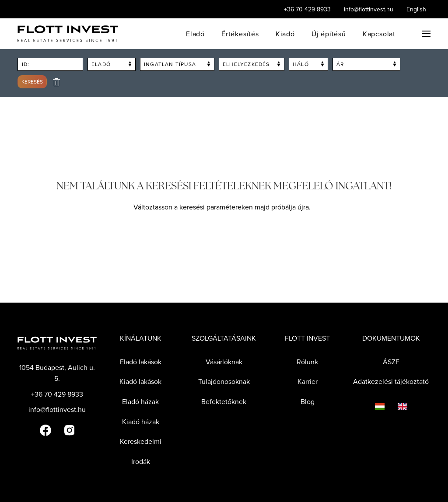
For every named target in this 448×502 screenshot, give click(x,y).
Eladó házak (140, 401)
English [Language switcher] (416, 9)
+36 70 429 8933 (307, 9)
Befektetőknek (224, 401)
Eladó (195, 34)
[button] (426, 34)
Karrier (308, 381)
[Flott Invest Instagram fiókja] (69, 429)
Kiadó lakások (140, 381)
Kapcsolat (379, 34)
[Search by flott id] (50, 64)
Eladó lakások (141, 362)
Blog (308, 401)
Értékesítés (240, 34)
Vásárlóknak (224, 362)
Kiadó (285, 34)
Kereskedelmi (141, 441)
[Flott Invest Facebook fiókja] (45, 429)
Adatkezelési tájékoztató (391, 381)
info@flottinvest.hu (369, 9)
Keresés (32, 82)
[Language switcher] (373, 406)
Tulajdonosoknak (224, 381)
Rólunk (307, 362)
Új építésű (329, 34)
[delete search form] (56, 82)
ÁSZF (391, 362)
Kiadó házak (141, 422)
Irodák (141, 461)
